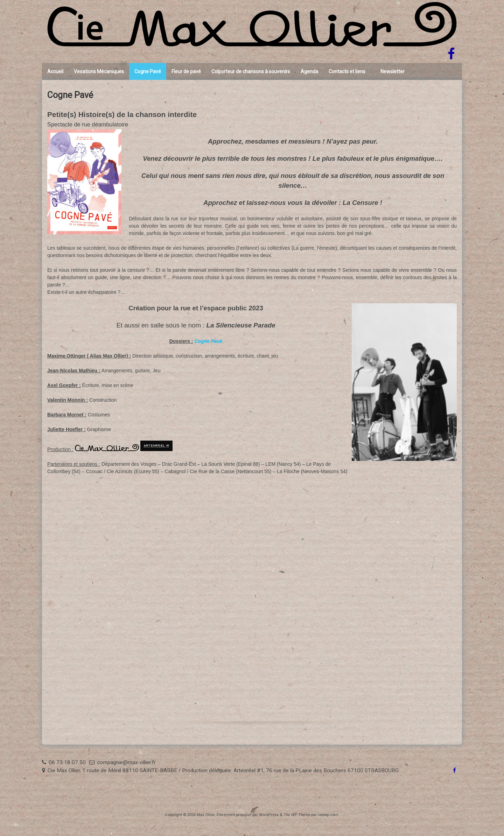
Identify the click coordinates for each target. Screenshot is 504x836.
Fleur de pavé (186, 71)
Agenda (309, 71)
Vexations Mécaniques (99, 71)
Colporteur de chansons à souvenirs (251, 71)
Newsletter (393, 71)
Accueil (55, 71)
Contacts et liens (347, 71)
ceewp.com (328, 815)
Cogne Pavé (148, 71)
